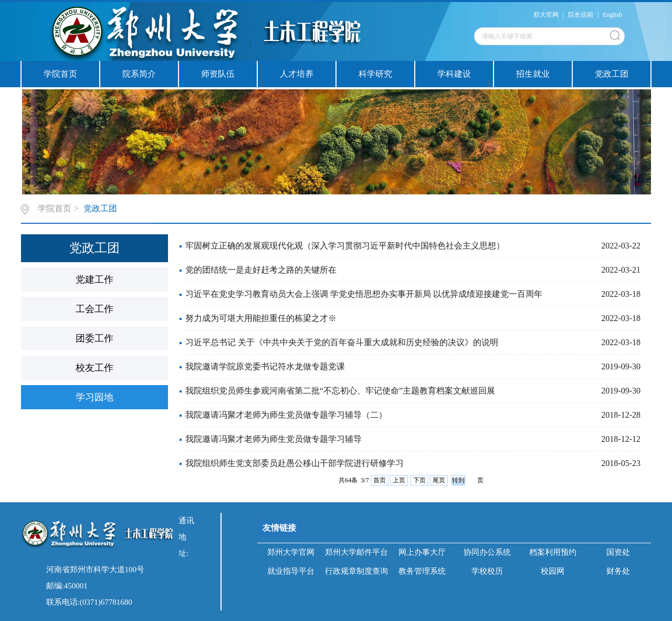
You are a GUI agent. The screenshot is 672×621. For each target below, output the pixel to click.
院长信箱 (581, 15)
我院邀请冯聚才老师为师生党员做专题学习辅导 (274, 439)
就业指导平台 (291, 571)
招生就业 (533, 74)
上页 (399, 480)
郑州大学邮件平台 (356, 552)
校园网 (553, 571)
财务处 (618, 571)
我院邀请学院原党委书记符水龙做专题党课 (265, 366)
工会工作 (94, 309)
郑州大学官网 (291, 552)
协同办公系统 (487, 552)
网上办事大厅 (422, 552)
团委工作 (94, 338)
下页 (419, 480)
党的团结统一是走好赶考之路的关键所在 (261, 270)
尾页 (439, 480)
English (612, 15)
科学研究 (375, 74)
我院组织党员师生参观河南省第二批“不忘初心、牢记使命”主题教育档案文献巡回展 (340, 391)
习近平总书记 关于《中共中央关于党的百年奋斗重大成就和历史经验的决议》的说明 (342, 342)
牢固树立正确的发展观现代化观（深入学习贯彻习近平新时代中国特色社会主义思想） (345, 246)
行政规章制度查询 (356, 571)
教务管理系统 (422, 571)
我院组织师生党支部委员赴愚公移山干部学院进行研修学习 (295, 463)
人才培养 (297, 74)
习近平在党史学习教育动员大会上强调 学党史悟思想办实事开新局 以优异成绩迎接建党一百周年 (364, 294)
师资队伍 (218, 74)
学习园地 (94, 397)
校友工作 (94, 368)
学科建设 (454, 74)
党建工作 (94, 280)
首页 (380, 480)
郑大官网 (546, 15)
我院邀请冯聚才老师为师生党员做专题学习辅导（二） (286, 415)
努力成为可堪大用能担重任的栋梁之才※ (261, 318)
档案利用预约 (553, 552)
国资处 (618, 552)
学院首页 (60, 74)
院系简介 (139, 74)
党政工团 (612, 74)
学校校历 (487, 571)
